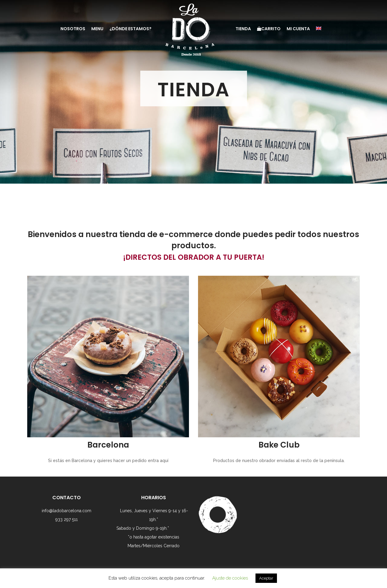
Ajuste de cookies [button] (230, 578)
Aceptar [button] (266, 578)
